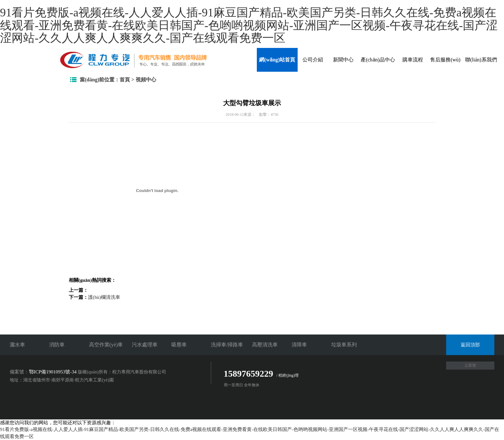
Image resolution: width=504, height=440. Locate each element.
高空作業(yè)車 (106, 345)
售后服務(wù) (445, 60)
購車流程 (413, 60)
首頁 (125, 80)
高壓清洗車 (265, 345)
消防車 (57, 345)
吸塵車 (179, 345)
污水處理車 (145, 345)
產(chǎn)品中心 (378, 60)
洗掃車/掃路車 (227, 345)
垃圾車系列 (344, 345)
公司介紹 (313, 60)
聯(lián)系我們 (481, 60)
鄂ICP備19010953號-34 (53, 372)
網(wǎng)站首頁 (277, 60)
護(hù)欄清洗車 (104, 297)
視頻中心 (146, 80)
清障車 (299, 345)
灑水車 (17, 345)
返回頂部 (470, 345)
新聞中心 (343, 60)
